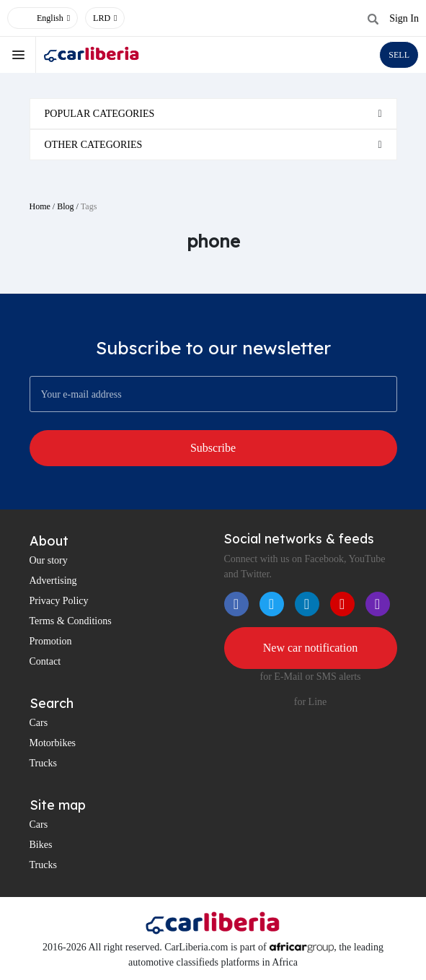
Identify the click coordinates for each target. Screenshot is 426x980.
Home (40, 206)
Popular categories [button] (100, 114)
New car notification (311, 648)
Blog (65, 206)
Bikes (41, 845)
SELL (399, 55)
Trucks (43, 763)
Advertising (53, 581)
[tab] (213, 114)
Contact (45, 661)
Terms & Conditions (71, 621)
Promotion (51, 641)
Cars (39, 723)
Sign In (404, 18)
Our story (49, 560)
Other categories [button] (94, 145)
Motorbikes (53, 743)
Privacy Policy (59, 601)
